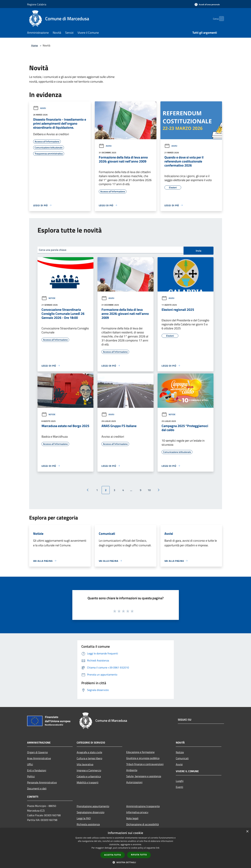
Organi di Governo (37, 752)
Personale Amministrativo (42, 782)
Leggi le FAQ (84, 818)
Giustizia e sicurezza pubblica (143, 758)
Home (34, 45)
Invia (199, 251)
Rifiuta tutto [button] (139, 855)
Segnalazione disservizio (91, 812)
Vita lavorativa (85, 764)
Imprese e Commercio (89, 770)
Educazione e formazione (140, 752)
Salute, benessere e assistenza (144, 776)
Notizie (48, 298)
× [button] (247, 832)
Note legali (132, 818)
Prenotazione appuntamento (93, 806)
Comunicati (182, 758)
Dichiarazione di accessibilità (142, 824)
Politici (31, 776)
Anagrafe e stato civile (89, 752)
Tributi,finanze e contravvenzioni (145, 764)
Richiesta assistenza (88, 824)
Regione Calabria (37, 4)
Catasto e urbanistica (89, 776)
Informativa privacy (137, 812)
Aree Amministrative (39, 758)
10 (149, 490)
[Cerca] (220, 19)
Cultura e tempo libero (89, 758)
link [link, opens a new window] (158, 848)
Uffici (30, 764)
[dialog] (125, 848)
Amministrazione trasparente (143, 806)
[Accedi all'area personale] (207, 4)
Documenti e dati (37, 788)
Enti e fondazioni (37, 770)
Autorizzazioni (134, 782)
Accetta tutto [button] (113, 855)
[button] (126, 862)
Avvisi (40, 108)
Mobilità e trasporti (88, 782)
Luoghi (180, 781)
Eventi (180, 787)
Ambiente (132, 770)
